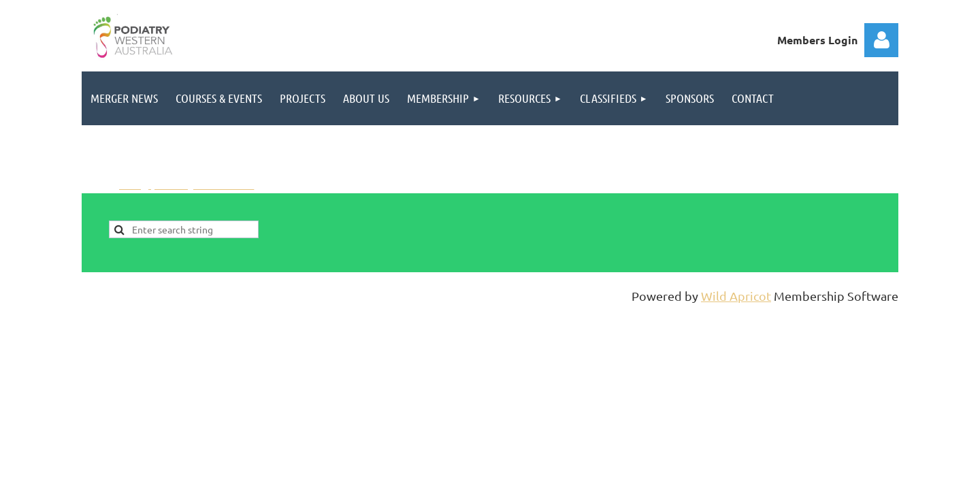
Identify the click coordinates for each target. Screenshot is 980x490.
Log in (881, 40)
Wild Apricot (736, 296)
